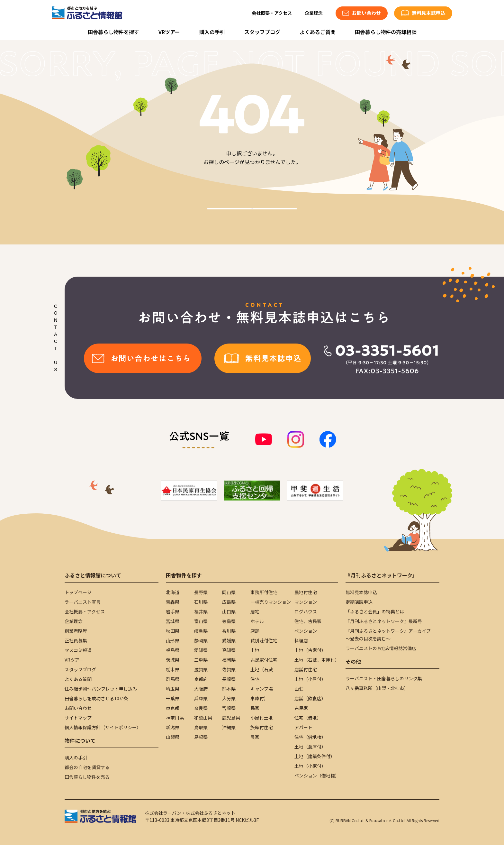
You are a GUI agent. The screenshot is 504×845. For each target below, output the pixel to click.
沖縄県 (229, 727)
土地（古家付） (310, 650)
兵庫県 (201, 698)
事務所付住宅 (264, 592)
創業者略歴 (76, 631)
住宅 (255, 679)
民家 (255, 708)
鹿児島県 (231, 718)
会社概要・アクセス (272, 13)
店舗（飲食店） (310, 698)
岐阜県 (201, 631)
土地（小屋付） (310, 679)
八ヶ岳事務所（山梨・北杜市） (377, 688)
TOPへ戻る (252, 216)
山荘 (299, 689)
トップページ (78, 592)
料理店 (301, 640)
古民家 (301, 708)
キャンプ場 (262, 689)
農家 (255, 737)
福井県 (201, 611)
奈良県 (201, 708)
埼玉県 (173, 689)
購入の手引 (212, 32)
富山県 (201, 621)
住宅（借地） (308, 718)
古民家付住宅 (264, 660)
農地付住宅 (306, 592)
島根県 (201, 737)
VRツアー (169, 32)
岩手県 (173, 611)
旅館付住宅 (262, 727)
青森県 (173, 602)
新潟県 (173, 727)
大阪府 (201, 689)
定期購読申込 (359, 602)
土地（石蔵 (262, 669)
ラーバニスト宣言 (83, 602)
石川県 (201, 602)
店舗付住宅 (306, 669)
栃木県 (173, 669)
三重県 (201, 660)
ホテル (257, 621)
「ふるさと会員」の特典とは (375, 611)
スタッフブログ (262, 32)
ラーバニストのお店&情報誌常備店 (381, 648)
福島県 (173, 650)
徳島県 (229, 621)
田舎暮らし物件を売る (87, 777)
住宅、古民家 (308, 621)
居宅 (255, 611)
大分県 (229, 698)
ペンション (306, 631)
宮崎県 (229, 708)
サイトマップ (78, 718)
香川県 (229, 631)
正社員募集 (76, 640)
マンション (306, 602)
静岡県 (201, 640)
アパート (303, 727)
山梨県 (173, 737)
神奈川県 (175, 718)
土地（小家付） (310, 766)
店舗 (255, 631)
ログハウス (306, 611)
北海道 (173, 592)
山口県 (229, 611)
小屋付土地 (262, 718)
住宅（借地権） (310, 737)
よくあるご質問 (318, 32)
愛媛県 (229, 640)
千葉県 (173, 698)
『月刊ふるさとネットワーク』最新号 (384, 621)
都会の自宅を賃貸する (87, 767)
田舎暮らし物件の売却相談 (386, 32)
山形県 (173, 640)
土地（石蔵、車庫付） (317, 660)
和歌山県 (203, 718)
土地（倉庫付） (310, 747)
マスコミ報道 (78, 650)
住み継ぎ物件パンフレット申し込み (101, 689)
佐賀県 (229, 669)
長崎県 (229, 679)
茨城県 (173, 660)
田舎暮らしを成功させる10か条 (96, 698)
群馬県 (173, 679)
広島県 (229, 602)
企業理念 (314, 13)
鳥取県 (201, 727)
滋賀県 (201, 669)
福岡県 (229, 660)
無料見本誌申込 (361, 592)
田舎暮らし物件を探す (113, 32)
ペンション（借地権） (317, 776)
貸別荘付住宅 (264, 640)
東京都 (173, 708)
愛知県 (201, 650)
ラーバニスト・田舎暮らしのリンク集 (384, 678)
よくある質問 (78, 679)
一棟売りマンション (271, 602)
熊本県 (229, 689)
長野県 (201, 592)
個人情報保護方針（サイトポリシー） (103, 727)
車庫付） (259, 698)
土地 (255, 650)
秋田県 (173, 631)
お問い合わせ (78, 708)
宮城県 (173, 621)
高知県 (229, 650)
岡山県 (229, 592)
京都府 (201, 679)
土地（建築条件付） (315, 756)
